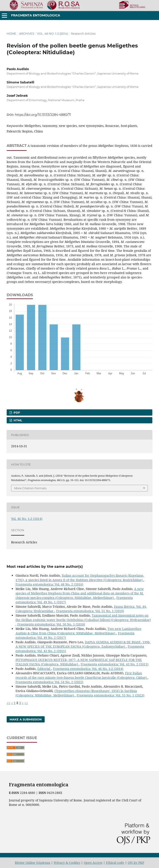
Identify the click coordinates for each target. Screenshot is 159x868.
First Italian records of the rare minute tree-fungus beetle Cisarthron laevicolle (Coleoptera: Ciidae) (81, 675)
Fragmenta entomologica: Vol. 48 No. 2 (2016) (49, 584)
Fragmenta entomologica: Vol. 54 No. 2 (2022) (49, 682)
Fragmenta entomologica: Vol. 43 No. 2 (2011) (114, 664)
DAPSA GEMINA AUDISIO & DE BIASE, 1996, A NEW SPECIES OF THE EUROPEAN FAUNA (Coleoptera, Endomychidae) (83, 644)
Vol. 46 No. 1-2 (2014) (52, 34)
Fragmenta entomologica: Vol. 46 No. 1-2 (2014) (88, 669)
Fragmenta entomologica (36, 15)
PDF (16, 412)
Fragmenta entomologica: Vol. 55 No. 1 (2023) (110, 695)
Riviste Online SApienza (33, 863)
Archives (27, 34)
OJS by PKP (136, 863)
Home (11, 34)
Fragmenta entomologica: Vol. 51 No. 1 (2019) (90, 611)
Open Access (93, 863)
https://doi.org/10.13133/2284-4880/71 (43, 115)
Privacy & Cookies (67, 863)
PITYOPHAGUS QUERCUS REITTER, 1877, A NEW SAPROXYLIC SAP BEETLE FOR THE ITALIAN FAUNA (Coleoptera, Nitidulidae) (79, 662)
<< (8, 703)
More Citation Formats (30, 488)
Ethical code (115, 863)
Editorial (44, 669)
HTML (17, 420)
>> (26, 703)
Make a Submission (26, 719)
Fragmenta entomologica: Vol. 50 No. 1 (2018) (51, 624)
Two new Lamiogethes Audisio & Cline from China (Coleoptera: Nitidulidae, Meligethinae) (78, 631)
